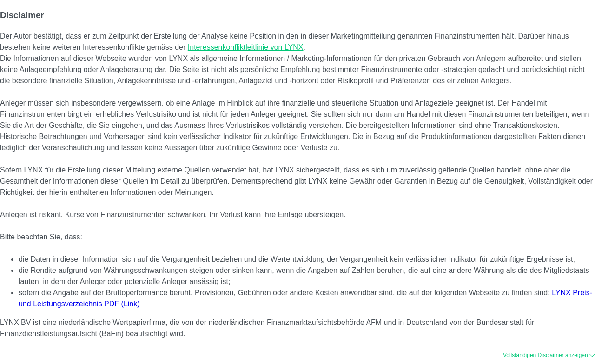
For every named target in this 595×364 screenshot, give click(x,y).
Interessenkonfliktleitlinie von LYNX (246, 47)
